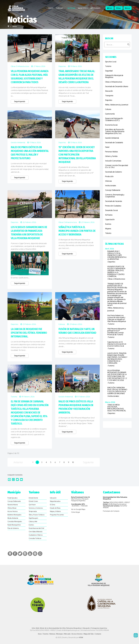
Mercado (67, 634)
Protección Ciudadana (113, 206)
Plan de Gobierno (13, 528)
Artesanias (95, 8)
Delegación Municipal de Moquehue (114, 76)
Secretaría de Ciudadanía (114, 142)
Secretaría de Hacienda (113, 201)
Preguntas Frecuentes (57, 515)
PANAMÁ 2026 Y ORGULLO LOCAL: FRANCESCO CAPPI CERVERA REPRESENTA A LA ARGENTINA (117, 255)
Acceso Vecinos (13, 511)
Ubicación (53, 498)
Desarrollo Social (111, 210)
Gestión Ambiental (18, 142)
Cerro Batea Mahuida (36, 532)
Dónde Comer (33, 501)
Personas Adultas (111, 152)
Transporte (109, 96)
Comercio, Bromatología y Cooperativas (115, 196)
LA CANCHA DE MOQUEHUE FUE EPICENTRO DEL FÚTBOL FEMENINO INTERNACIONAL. (29, 333)
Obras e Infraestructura (20, 66)
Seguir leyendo (20, 101)
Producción (109, 176)
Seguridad (109, 71)
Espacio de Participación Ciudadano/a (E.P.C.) (114, 119)
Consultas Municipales (15, 521)
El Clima (53, 505)
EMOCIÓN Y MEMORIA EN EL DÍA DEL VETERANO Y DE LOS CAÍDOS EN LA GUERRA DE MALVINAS (117, 391)
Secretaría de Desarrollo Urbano (117, 86)
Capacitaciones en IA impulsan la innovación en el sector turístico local (117, 344)
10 (73, 462)
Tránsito (108, 233)
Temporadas (33, 511)
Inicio (51, 8)
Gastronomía (110, 114)
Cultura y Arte (33, 521)
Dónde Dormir (33, 498)
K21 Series (109, 215)
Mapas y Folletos (55, 511)
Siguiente (88, 462)
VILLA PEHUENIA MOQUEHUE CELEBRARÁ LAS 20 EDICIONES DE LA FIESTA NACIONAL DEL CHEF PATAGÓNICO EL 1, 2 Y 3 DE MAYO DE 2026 (117, 375)
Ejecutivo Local (111, 62)
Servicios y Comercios (36, 508)
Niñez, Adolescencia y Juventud (117, 105)
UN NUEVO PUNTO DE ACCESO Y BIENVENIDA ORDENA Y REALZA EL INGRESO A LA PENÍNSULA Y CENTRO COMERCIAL (116, 271)
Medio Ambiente (13, 518)
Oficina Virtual (12, 508)
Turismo (60, 8)
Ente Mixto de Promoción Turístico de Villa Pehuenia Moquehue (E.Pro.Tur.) (115, 131)
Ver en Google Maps (78, 509)
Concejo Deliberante (113, 190)
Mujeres (108, 229)
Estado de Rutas (55, 508)
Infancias (108, 181)
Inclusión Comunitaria (113, 161)
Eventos (108, 224)
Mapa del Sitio (89, 634)
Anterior (18, 462)
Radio (110, 8)
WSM (81, 637)
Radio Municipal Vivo (14, 525)
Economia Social (111, 125)
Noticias (71, 8)
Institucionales (111, 186)
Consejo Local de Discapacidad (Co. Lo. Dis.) (117, 166)
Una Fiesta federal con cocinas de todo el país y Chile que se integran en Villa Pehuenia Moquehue (117, 318)
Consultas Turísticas (35, 538)
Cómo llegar (76, 512)
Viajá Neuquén (33, 518)
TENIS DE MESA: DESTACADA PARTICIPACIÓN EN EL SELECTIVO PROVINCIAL (117, 408)
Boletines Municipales (14, 515)
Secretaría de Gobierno (113, 172)
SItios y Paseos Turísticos (37, 515)
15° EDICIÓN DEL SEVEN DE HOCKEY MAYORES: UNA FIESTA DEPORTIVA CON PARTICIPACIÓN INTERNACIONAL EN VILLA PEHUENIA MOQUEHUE (77, 155)
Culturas (62, 324)
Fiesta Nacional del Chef (36, 528)
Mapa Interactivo (55, 501)
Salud (107, 147)
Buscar (128, 8)
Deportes (62, 66)
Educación (109, 91)
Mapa (119, 8)
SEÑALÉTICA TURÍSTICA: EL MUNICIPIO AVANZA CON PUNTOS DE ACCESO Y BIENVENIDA (77, 231)
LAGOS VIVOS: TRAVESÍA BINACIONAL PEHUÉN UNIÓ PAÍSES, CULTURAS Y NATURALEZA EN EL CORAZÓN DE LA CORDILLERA (117, 358)
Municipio (82, 8)
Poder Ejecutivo (13, 498)
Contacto (98, 634)
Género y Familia (111, 156)
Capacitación (110, 219)
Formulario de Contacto (111, 511)
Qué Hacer (32, 505)
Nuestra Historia (13, 505)
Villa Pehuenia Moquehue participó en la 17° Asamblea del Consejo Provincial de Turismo (117, 332)
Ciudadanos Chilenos (36, 535)
